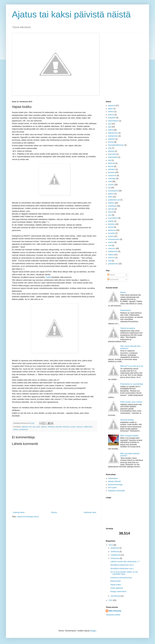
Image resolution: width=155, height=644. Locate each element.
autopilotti (112, 118)
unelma (111, 242)
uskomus (80, 427)
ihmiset (111, 142)
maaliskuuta (116, 555)
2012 (111, 600)
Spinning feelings (127, 420)
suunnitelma (113, 218)
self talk (111, 209)
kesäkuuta (115, 548)
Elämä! (123, 292)
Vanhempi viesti (90, 512)
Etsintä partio (116, 581)
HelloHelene (113, 478)
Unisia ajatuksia (117, 588)
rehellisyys (51, 427)
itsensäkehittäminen (116, 145)
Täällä (48, 277)
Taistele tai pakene (128, 328)
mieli (110, 182)
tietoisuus (66, 427)
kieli (110, 160)
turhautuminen (114, 239)
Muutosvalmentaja (115, 485)
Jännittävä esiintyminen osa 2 (122, 565)
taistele (111, 221)
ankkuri (111, 112)
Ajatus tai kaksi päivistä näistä (71, 14)
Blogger (93, 631)
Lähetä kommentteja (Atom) (28, 517)
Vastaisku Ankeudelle (116, 491)
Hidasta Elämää (114, 481)
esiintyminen (113, 136)
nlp (109, 188)
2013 (111, 545)
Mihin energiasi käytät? (129, 436)
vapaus (16, 429)
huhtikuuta (115, 552)
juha (110, 148)
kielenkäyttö (113, 157)
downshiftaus (113, 121)
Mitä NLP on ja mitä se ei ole (132, 366)
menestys (112, 179)
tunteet (73, 427)
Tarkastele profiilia (113, 615)
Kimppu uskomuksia (118, 592)
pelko (38, 427)
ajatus (110, 109)
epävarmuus (113, 133)
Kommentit (113, 279)
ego (34, 427)
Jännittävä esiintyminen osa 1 (122, 569)
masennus (112, 176)
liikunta (111, 166)
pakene (111, 194)
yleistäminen (24, 429)
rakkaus (44, 427)
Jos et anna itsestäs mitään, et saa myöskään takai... (124, 573)
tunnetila (111, 233)
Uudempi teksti (19, 512)
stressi (111, 212)
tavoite (111, 227)
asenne (111, 115)
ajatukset (25, 427)
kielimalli (111, 163)
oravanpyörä (113, 191)
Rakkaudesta (125, 310)
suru (110, 215)
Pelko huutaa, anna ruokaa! (131, 402)
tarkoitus (59, 427)
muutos (111, 185)
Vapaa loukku (116, 585)
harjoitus (111, 139)
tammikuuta (116, 596)
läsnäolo (111, 172)
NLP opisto (112, 488)
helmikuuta (115, 558)
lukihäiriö (112, 169)
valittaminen (88, 427)
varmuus (111, 258)
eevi (30, 427)
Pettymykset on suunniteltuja (132, 384)
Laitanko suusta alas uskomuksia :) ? (125, 562)
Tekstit (111, 275)
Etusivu (54, 512)
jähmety (111, 151)
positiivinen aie (114, 200)
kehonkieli (112, 154)
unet (110, 245)
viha (110, 261)
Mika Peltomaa (115, 611)
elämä (111, 130)
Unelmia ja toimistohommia (121, 578)
